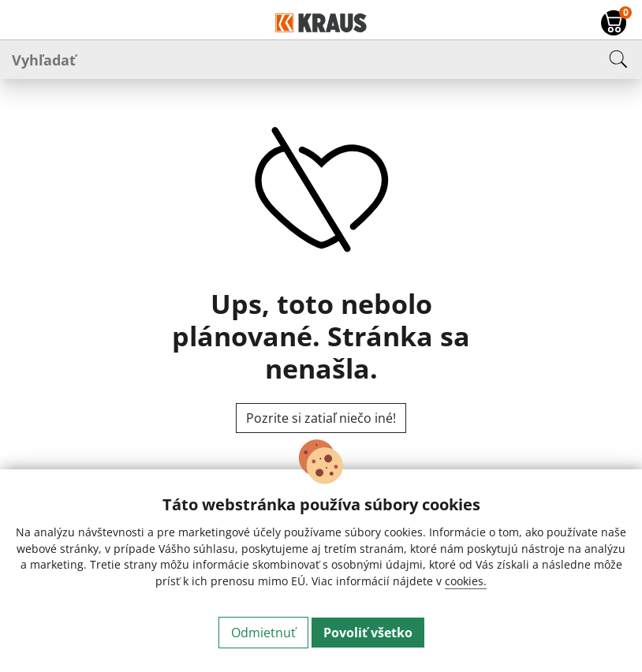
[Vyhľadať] (321, 59)
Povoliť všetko (368, 633)
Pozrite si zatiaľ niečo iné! (321, 418)
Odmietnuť (263, 633)
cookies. (466, 581)
